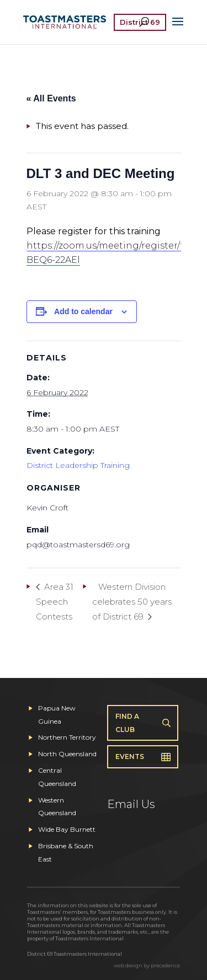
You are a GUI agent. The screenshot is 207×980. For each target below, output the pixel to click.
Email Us (131, 804)
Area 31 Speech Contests (55, 602)
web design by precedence (147, 965)
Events (130, 756)
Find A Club (127, 723)
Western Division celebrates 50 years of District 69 (132, 602)
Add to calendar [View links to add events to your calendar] (83, 311)
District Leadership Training (78, 465)
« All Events (51, 98)
